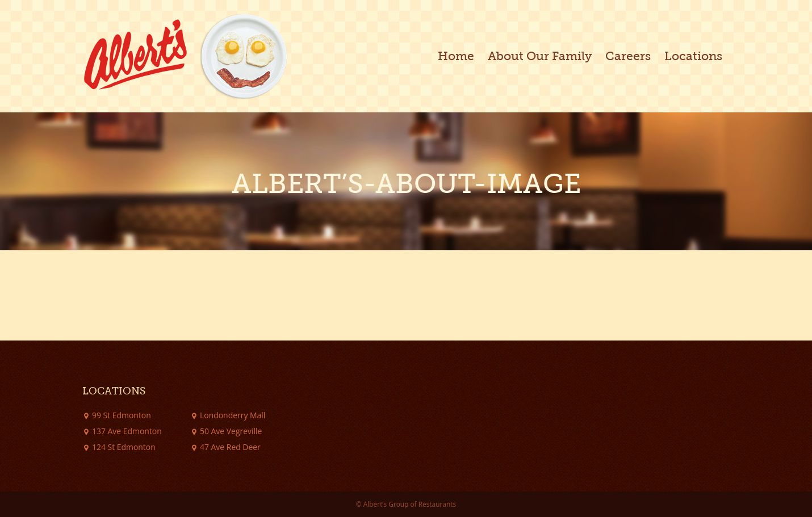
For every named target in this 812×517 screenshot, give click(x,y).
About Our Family (540, 56)
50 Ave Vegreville (231, 431)
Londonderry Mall (233, 415)
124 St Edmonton (124, 447)
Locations (693, 56)
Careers (628, 56)
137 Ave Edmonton (127, 431)
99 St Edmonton (122, 415)
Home (456, 56)
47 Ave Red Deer (230, 447)
